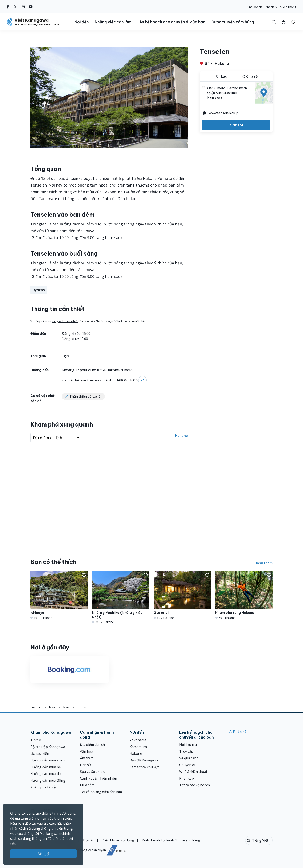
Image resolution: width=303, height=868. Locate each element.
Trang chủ (37, 707)
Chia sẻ (250, 76)
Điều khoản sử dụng (118, 840)
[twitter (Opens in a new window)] (15, 7)
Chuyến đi (187, 765)
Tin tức (36, 740)
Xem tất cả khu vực (144, 767)
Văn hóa (86, 751)
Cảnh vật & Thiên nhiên (98, 778)
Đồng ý (43, 854)
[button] (284, 22)
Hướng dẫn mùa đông (48, 780)
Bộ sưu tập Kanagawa (48, 747)
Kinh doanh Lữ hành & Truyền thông (271, 7)
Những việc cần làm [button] (113, 22)
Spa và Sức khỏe (93, 772)
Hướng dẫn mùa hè (46, 767)
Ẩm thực (86, 758)
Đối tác (89, 840)
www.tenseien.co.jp (224, 113)
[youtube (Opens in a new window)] (31, 7)
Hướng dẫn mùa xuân (47, 760)
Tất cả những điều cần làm (101, 792)
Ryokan (39, 290)
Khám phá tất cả (43, 787)
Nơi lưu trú (188, 745)
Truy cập (186, 751)
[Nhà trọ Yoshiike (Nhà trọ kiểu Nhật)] (121, 597)
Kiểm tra (236, 125)
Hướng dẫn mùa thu (46, 774)
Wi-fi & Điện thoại (193, 772)
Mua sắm (87, 785)
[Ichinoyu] (59, 595)
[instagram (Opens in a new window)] (23, 7)
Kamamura (138, 747)
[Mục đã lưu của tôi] (293, 22)
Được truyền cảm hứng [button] (233, 22)
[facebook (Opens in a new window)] (8, 7)
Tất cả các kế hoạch (195, 785)
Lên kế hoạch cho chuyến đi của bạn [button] (171, 22)
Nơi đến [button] (82, 22)
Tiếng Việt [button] (258, 840)
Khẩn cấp (187, 778)
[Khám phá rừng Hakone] (244, 595)
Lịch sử (86, 765)
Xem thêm (264, 563)
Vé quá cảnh (189, 758)
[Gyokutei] (182, 595)
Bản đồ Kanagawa (144, 760)
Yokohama (138, 740)
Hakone (222, 63)
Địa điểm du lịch (92, 745)
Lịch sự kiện (40, 753)
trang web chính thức (65, 321)
